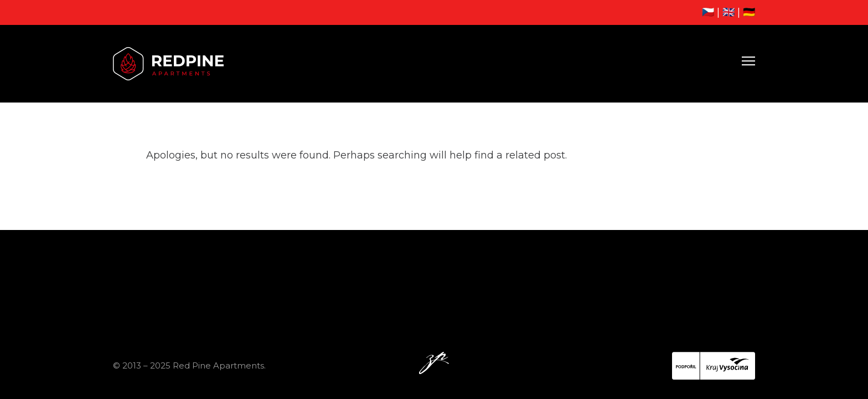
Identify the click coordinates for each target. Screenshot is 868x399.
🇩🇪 (749, 12)
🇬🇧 (728, 12)
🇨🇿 (708, 12)
